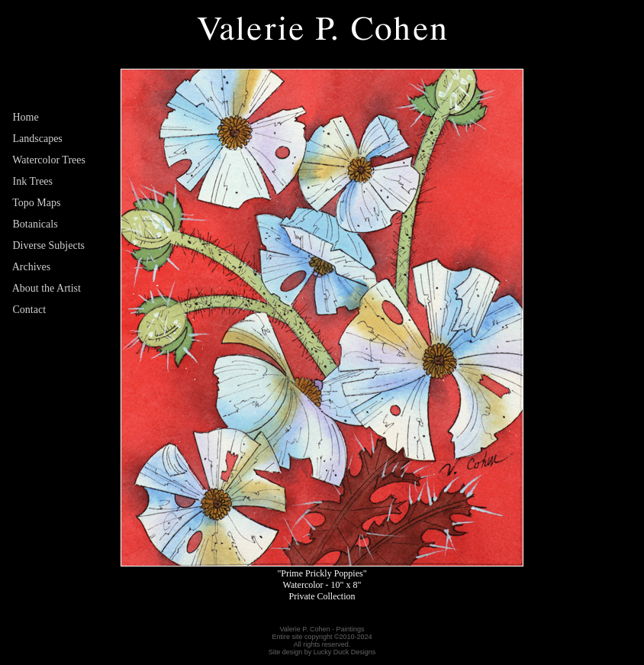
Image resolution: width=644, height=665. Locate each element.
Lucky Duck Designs (345, 652)
